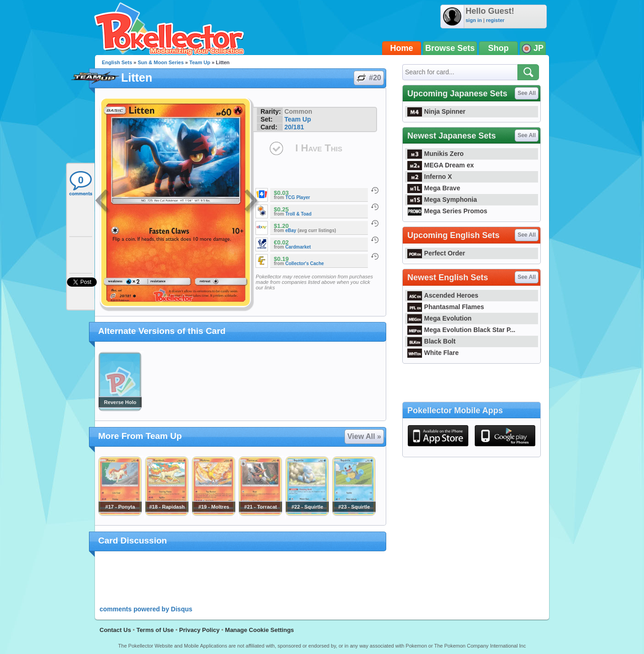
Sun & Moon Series (161, 62)
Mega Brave (434, 188)
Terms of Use (155, 630)
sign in (474, 20)
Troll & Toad (298, 214)
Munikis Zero (436, 154)
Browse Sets (450, 48)
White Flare (433, 353)
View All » (364, 436)
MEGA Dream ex (441, 165)
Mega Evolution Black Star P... (461, 330)
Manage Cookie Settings (260, 630)
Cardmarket (298, 247)
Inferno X (430, 177)
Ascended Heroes (443, 295)
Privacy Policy (200, 630)
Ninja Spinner (436, 111)
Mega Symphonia (442, 200)
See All (527, 93)
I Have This (319, 148)
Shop (498, 48)
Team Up (200, 62)
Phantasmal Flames (446, 307)
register (495, 20)
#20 (368, 78)
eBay (291, 230)
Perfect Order (436, 253)
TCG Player (298, 197)
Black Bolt (431, 341)
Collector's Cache (305, 263)
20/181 (294, 127)
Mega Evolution (439, 318)
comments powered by (146, 609)
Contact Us (115, 630)
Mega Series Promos (447, 211)
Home (402, 48)
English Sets (117, 62)
